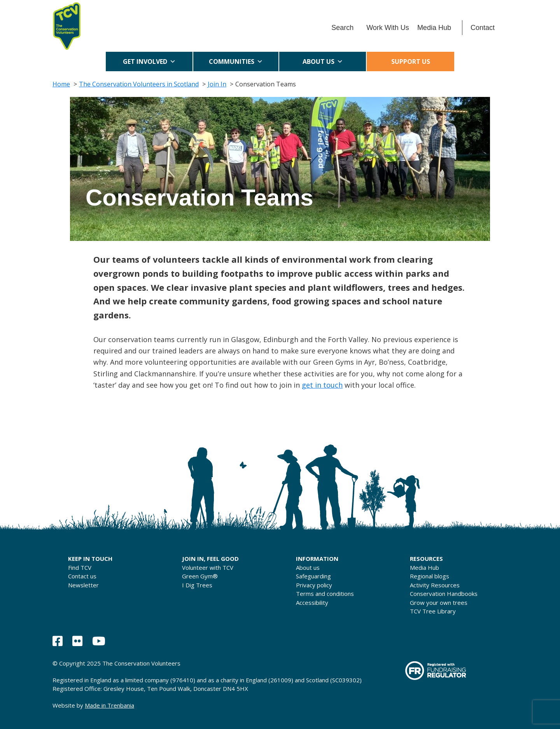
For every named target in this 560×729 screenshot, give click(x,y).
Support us (411, 61)
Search (342, 28)
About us (323, 61)
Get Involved (149, 61)
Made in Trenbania (109, 705)
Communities (236, 61)
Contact (483, 28)
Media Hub (434, 28)
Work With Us (388, 28)
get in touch (322, 385)
